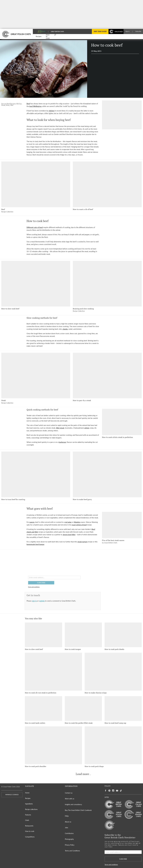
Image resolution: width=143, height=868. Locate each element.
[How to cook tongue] (83, 635)
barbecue (62, 442)
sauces (32, 522)
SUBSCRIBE (41, 583)
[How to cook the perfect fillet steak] (83, 708)
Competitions (30, 837)
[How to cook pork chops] (113, 745)
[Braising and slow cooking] (107, 284)
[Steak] (36, 376)
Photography (69, 839)
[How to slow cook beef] (36, 284)
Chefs (27, 820)
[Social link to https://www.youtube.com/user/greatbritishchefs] (117, 791)
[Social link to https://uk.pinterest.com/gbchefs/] (109, 791)
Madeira (77, 522)
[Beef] (36, 184)
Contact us (69, 793)
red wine (68, 522)
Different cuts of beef (35, 227)
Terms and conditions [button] (34, 587)
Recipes (28, 798)
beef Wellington (35, 106)
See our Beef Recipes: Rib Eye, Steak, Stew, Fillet (12, 105)
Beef (28, 104)
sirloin (87, 428)
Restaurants (29, 826)
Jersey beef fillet (69, 535)
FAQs (67, 816)
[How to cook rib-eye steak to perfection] (53, 672)
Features (28, 815)
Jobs (66, 828)
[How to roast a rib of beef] (107, 184)
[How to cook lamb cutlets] (43, 708)
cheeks (65, 329)
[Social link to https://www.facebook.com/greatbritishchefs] (106, 791)
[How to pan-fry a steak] (107, 376)
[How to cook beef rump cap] (123, 708)
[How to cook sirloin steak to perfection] (122, 422)
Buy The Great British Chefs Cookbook (78, 810)
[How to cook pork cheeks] (123, 635)
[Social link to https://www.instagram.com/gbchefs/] (113, 791)
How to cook (30, 831)
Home (27, 793)
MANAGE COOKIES (12, 795)
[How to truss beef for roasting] (36, 474)
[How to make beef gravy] (107, 474)
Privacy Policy (70, 845)
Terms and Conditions (72, 851)
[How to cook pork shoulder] (53, 745)
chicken (52, 111)
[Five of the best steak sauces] (122, 525)
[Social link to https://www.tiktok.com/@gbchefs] (121, 791)
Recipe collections (31, 809)
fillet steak (60, 428)
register (42, 601)
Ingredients (29, 804)
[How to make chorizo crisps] (113, 672)
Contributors (69, 833)
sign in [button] (34, 601)
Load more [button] (82, 774)
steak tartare (83, 542)
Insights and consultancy (73, 804)
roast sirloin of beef (79, 525)
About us (68, 822)
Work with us (70, 799)
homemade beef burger (35, 544)
